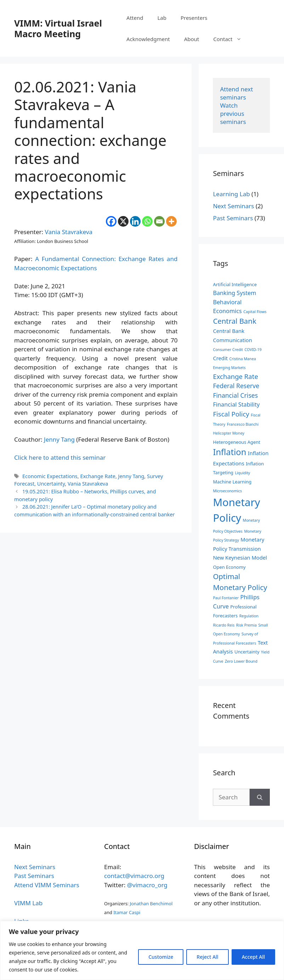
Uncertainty (51, 484)
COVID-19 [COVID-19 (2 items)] (253, 350)
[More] (171, 221)
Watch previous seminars (233, 114)
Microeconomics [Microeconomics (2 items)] (227, 491)
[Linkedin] (135, 221)
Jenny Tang (59, 439)
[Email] (159, 221)
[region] (142, 950)
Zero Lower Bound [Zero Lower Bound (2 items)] (241, 661)
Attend (135, 18)
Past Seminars (233, 218)
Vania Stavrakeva (69, 232)
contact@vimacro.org (134, 876)
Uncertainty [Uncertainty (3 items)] (247, 652)
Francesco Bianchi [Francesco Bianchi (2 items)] (243, 424)
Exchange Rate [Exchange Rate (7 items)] (235, 376)
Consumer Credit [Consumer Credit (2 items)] (228, 350)
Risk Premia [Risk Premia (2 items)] (246, 625)
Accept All (253, 957)
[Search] (260, 797)
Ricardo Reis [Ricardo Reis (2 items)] (224, 625)
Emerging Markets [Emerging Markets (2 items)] (229, 368)
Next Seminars (233, 206)
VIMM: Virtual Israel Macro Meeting (58, 28)
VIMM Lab (28, 903)
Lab (162, 18)
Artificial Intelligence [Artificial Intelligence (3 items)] (235, 284)
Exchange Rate (98, 476)
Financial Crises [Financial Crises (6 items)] (235, 395)
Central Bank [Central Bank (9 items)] (234, 321)
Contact (231, 39)
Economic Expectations (50, 476)
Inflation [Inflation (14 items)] (229, 452)
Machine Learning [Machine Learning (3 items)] (232, 482)
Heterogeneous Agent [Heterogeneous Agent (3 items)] (236, 442)
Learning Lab (231, 194)
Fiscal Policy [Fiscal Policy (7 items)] (231, 414)
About (192, 39)
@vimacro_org (147, 885)
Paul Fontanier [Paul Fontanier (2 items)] (226, 598)
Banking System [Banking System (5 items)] (234, 293)
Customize (161, 957)
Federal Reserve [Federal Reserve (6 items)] (236, 386)
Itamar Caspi (127, 912)
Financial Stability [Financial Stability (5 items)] (236, 404)
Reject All (207, 957)
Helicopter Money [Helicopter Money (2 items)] (228, 433)
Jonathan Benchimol (151, 903)
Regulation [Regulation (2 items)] (249, 616)
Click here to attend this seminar (60, 457)
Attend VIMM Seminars (47, 885)
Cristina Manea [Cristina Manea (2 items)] (243, 359)
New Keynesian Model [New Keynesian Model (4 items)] (240, 557)
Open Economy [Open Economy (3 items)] (229, 567)
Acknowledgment (148, 39)
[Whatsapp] (147, 221)
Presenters (194, 18)
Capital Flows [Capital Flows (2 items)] (255, 312)
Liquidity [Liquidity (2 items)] (242, 473)
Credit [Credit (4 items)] (220, 358)
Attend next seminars (237, 93)
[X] (123, 221)
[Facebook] (111, 221)
